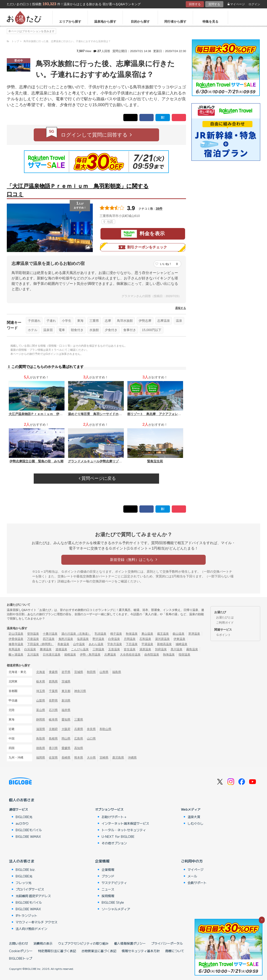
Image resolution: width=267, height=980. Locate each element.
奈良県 (91, 729)
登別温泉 (33, 634)
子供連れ (34, 321)
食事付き (130, 330)
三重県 (94, 321)
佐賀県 (53, 758)
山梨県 (41, 700)
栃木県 (41, 681)
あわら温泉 (96, 644)
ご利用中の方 (192, 861)
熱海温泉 (169, 655)
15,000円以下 (152, 330)
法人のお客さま (22, 861)
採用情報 (108, 896)
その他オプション (114, 843)
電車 (62, 330)
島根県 (53, 739)
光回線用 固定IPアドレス (33, 896)
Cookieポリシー (21, 951)
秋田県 (91, 672)
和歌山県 (105, 729)
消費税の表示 (43, 943)
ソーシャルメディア (116, 909)
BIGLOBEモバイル (29, 830)
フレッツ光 (24, 883)
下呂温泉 (132, 644)
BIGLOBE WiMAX (28, 836)
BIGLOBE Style (113, 902)
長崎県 (66, 758)
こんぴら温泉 (80, 649)
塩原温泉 (83, 639)
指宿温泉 (184, 655)
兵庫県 (79, 729)
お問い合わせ (19, 943)
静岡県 (41, 719)
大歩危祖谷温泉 (130, 655)
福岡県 (41, 758)
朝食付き (77, 330)
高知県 (79, 748)
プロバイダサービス (30, 889)
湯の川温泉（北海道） (76, 634)
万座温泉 (33, 639)
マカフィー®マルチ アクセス (37, 922)
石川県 (53, 710)
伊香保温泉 (16, 639)
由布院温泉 (152, 655)
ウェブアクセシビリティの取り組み (83, 943)
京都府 (53, 729)
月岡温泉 (130, 639)
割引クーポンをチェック (143, 247)
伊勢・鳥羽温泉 (90, 655)
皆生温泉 (130, 649)
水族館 (94, 330)
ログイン (254, 4)
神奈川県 (80, 691)
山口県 (91, 739)
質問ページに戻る (97, 478)
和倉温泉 (63, 644)
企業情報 (102, 861)
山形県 (104, 672)
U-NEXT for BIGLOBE (118, 836)
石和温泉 (145, 639)
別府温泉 (161, 649)
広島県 (79, 739)
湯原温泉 (145, 649)
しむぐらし (195, 823)
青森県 (53, 672)
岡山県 (66, 739)
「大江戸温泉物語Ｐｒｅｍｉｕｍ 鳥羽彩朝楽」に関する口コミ (78, 190)
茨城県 (66, 681)
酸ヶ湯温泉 (16, 655)
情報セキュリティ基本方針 (141, 951)
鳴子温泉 (116, 634)
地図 (108, 222)
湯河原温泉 (162, 639)
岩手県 (66, 672)
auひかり (22, 823)
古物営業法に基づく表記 (99, 951)
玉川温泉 (33, 655)
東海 (80, 321)
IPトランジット (26, 915)
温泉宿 (48, 330)
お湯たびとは (225, 617)
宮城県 (79, 672)
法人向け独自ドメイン (31, 929)
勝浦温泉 (46, 649)
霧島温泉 (192, 649)
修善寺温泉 (16, 644)
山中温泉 (79, 644)
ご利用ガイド (225, 623)
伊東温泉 (179, 639)
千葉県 (53, 691)
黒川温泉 (176, 649)
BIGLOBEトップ (21, 958)
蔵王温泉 (163, 634)
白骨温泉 (114, 639)
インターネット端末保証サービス (125, 823)
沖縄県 (132, 758)
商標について (175, 951)
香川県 (53, 748)
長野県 (53, 700)
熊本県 (79, 758)
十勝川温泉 (50, 634)
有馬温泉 (14, 649)
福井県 (66, 710)
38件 (159, 209)
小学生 (67, 321)
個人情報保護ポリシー (130, 943)
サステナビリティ (114, 883)
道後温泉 (61, 649)
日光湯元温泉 (52, 655)
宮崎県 (104, 758)
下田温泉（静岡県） (40, 644)
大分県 (91, 758)
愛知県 (66, 719)
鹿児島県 (118, 758)
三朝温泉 (98, 649)
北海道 (41, 672)
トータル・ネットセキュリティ (124, 830)
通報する (181, 308)
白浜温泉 (30, 649)
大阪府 (66, 729)
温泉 (179, 321)
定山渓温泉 (16, 634)
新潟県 (66, 700)
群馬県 (53, 681)
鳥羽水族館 (125, 321)
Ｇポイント (223, 635)
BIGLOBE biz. (26, 870)
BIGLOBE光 (24, 817)
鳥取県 (41, 739)
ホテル (33, 330)
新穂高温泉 (164, 644)
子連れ (51, 321)
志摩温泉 (164, 321)
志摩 (108, 321)
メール (192, 876)
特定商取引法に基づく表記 (57, 951)
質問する (214, 4)
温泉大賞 (194, 817)
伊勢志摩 (145, 321)
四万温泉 (49, 639)
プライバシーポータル (167, 943)
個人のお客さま (22, 800)
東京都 (66, 691)
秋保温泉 (132, 634)
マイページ (236, 4)
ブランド (108, 876)
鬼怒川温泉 (66, 639)
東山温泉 (147, 634)
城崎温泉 (181, 644)
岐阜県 (53, 719)
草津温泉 (194, 634)
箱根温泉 (70, 655)
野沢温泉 (98, 639)
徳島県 (41, 748)
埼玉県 (41, 691)
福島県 (117, 672)
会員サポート (197, 883)
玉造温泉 (114, 649)
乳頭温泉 (100, 634)
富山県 (41, 710)
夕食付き (111, 330)
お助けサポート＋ (114, 817)
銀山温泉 (179, 634)
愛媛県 (66, 748)
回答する (195, 4)
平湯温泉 (147, 644)
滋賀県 (41, 729)
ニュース (108, 889)
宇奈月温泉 (115, 644)
